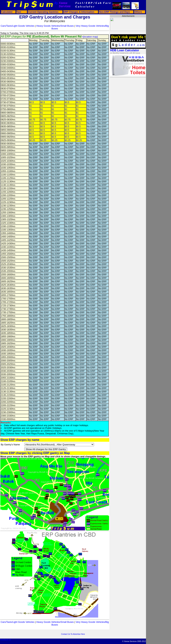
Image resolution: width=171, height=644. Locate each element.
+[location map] (90, 37)
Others (138, 12)
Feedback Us (6, 640)
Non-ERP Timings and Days (114, 12)
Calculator (7, 12)
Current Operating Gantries (43, 12)
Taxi (19, 12)
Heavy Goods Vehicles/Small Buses (55, 26)
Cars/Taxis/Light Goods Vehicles (17, 26)
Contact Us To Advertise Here (73, 634)
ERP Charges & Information (79, 12)
